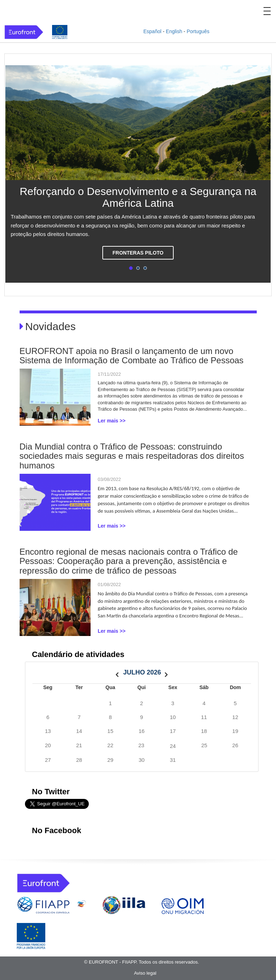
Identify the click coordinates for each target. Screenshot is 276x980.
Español (152, 31)
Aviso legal (145, 973)
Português (198, 31)
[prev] (117, 673)
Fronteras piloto (138, 253)
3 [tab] (145, 268)
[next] (166, 673)
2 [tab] (138, 268)
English (174, 31)
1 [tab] (131, 268)
